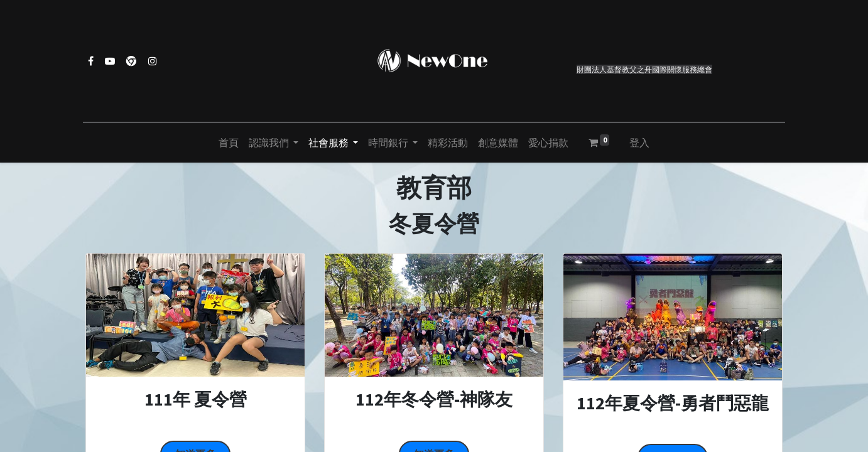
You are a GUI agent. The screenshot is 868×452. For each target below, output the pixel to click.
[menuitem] (229, 143)
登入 (639, 143)
